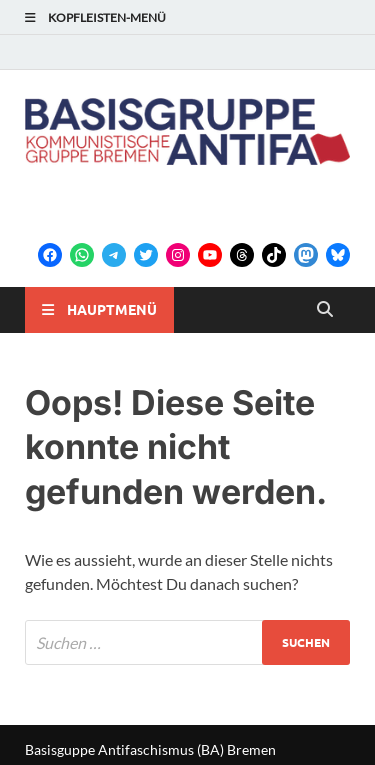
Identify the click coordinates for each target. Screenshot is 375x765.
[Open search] (325, 310)
